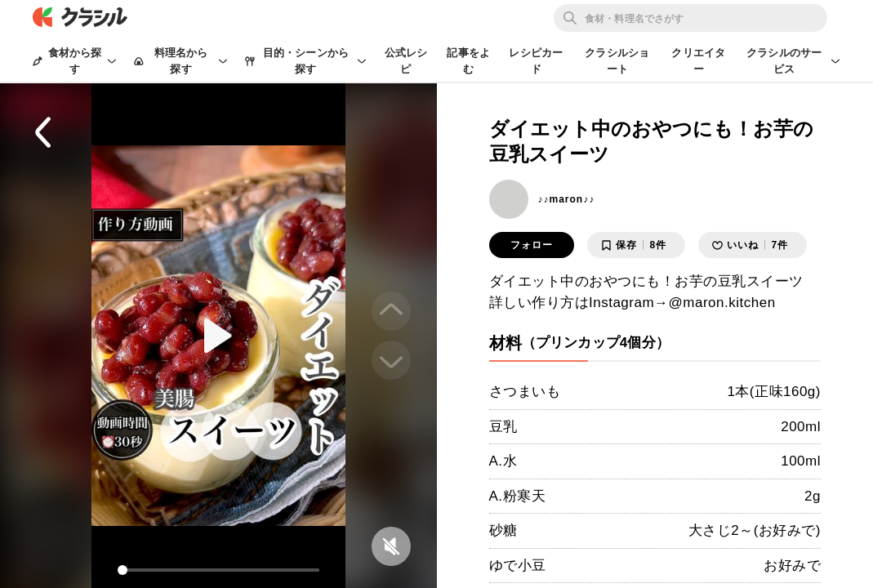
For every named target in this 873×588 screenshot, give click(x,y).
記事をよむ (468, 61)
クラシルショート (617, 61)
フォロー (532, 245)
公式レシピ (406, 61)
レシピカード (536, 61)
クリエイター (698, 61)
